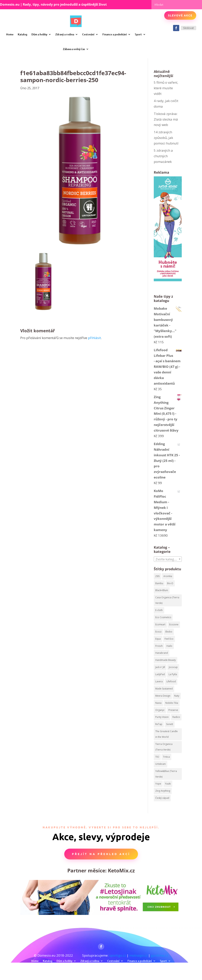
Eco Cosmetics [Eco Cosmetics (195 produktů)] (163, 617)
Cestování (88, 34)
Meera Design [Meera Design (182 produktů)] (163, 696)
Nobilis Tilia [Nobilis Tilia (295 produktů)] (172, 703)
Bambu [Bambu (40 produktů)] (159, 583)
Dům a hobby (39, 34)
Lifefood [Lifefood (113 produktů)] (171, 681)
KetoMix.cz (121, 870)
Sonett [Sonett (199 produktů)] (170, 724)
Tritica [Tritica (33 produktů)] (166, 757)
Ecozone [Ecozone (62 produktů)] (174, 624)
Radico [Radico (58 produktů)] (176, 717)
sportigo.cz (118, 955)
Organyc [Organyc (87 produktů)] (160, 710)
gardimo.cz (159, 955)
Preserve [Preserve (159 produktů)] (173, 710)
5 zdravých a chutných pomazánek (163, 156)
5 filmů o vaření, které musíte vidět (166, 88)
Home (10, 34)
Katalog (22, 34)
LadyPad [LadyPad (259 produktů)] (160, 674)
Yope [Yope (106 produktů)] (158, 784)
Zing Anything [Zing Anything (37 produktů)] (163, 791)
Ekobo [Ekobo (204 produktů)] (169, 632)
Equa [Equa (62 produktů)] (158, 639)
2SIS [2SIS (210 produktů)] (157, 576)
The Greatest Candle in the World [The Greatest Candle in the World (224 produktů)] (167, 734)
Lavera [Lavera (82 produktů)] (159, 681)
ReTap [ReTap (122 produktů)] (159, 724)
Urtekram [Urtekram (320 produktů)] (161, 764)
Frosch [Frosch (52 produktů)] (159, 646)
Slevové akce (180, 15)
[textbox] (168, 559)
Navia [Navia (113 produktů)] (158, 703)
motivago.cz (138, 955)
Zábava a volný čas (74, 49)
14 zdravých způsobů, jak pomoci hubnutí (166, 138)
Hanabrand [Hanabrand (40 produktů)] (162, 653)
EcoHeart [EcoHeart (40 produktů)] (160, 624)
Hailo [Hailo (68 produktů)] (169, 646)
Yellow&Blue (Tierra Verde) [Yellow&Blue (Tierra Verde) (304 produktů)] (166, 774)
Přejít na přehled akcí (101, 854)
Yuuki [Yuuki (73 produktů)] (168, 784)
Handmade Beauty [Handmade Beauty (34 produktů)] (166, 660)
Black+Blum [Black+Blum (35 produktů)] (162, 590)
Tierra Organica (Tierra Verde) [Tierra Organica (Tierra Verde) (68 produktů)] (164, 747)
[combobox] (168, 559)
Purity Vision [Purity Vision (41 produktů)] (162, 717)
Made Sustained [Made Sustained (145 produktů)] (164, 689)
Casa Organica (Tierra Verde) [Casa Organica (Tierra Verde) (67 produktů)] (167, 600)
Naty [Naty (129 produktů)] (177, 696)
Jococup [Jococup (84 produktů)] (173, 667)
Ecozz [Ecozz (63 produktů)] (158, 632)
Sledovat (188, 28)
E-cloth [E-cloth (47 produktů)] (159, 610)
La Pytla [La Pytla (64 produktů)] (173, 674)
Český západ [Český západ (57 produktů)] (162, 798)
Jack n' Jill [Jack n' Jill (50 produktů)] (160, 667)
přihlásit (94, 338)
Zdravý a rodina (65, 34)
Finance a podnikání (115, 34)
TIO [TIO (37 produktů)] (157, 757)
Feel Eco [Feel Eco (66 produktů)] (169, 639)
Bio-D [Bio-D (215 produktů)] (170, 583)
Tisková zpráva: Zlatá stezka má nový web (166, 119)
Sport (138, 34)
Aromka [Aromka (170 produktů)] (168, 576)
